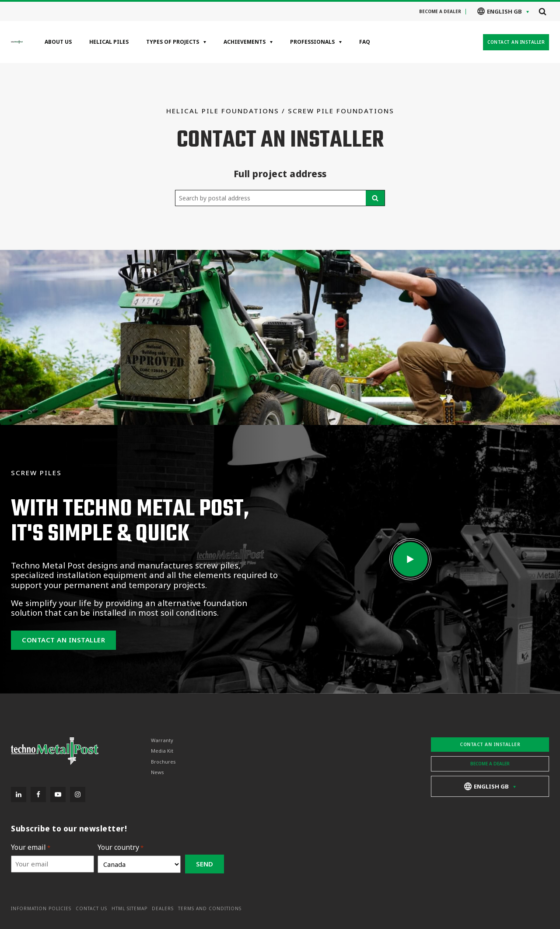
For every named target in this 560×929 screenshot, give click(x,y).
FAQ (365, 42)
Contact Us (91, 909)
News (157, 772)
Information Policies (41, 909)
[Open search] (542, 11)
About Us (58, 42)
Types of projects (173, 42)
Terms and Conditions (210, 909)
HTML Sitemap (129, 909)
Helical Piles (109, 42)
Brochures (163, 761)
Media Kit (162, 751)
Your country (121, 847)
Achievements (245, 42)
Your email (31, 847)
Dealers (163, 909)
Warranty (162, 740)
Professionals (312, 42)
